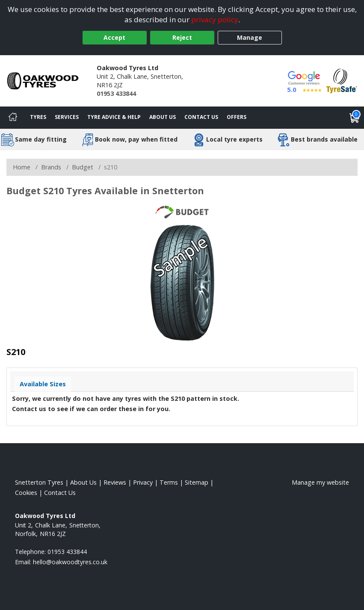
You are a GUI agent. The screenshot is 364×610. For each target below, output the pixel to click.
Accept (114, 37)
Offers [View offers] (237, 117)
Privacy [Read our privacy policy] (143, 482)
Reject (182, 37)
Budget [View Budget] (83, 167)
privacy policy (215, 19)
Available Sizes (43, 384)
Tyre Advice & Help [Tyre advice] (114, 117)
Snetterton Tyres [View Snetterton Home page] (39, 482)
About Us (163, 117)
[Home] (13, 118)
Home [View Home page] (22, 167)
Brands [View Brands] (51, 167)
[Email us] (70, 562)
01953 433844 (116, 93)
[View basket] (355, 118)
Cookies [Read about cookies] (26, 493)
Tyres (38, 117)
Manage (250, 37)
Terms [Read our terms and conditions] (169, 482)
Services (67, 117)
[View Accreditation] (342, 80)
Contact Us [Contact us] (201, 117)
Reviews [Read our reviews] (115, 482)
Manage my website (320, 482)
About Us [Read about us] (83, 482)
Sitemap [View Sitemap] (197, 482)
